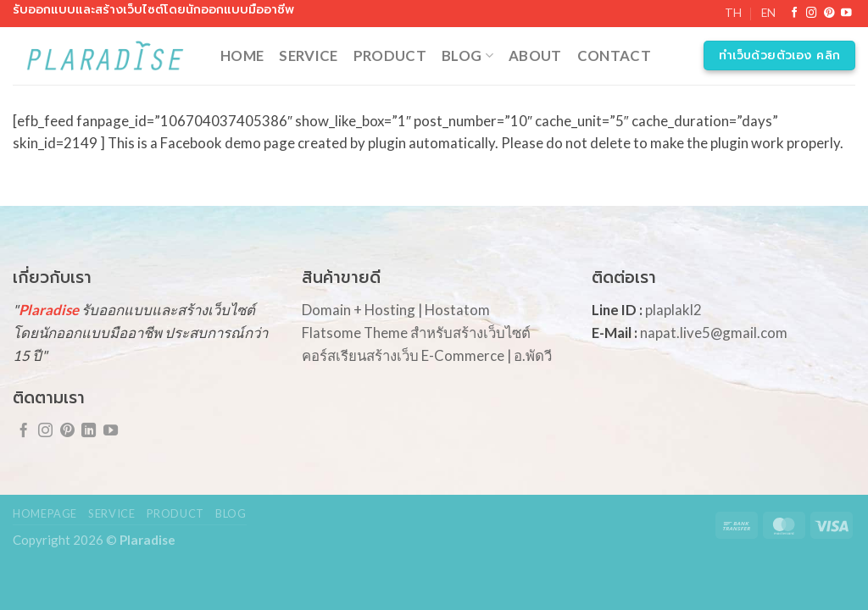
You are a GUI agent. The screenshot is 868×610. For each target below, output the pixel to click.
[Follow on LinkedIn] (89, 431)
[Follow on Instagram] (812, 14)
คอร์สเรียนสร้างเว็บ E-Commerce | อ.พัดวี (427, 355)
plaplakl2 (673, 310)
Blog (467, 55)
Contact (614, 55)
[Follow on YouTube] (846, 14)
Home (242, 55)
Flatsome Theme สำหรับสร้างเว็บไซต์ (416, 333)
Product (390, 55)
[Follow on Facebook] (795, 14)
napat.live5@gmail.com (714, 333)
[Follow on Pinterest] (829, 14)
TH (733, 13)
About (535, 55)
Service (308, 55)
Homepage (45, 513)
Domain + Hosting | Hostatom (396, 310)
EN (768, 13)
